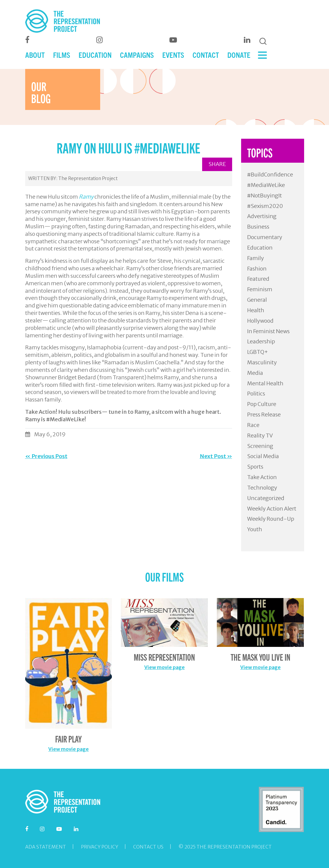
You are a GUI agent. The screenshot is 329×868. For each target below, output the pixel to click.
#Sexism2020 (265, 206)
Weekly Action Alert (272, 509)
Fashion (257, 269)
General (257, 300)
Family (256, 258)
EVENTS (173, 55)
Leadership (261, 341)
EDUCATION (95, 55)
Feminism (260, 289)
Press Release (264, 415)
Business (258, 227)
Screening (260, 446)
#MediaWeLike (266, 185)
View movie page (69, 749)
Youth (255, 529)
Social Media (263, 456)
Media (255, 373)
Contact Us (148, 847)
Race (253, 425)
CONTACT (206, 55)
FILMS (62, 55)
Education (260, 248)
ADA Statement (46, 847)
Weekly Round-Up (271, 519)
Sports (255, 467)
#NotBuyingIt (265, 196)
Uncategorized (266, 498)
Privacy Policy (100, 847)
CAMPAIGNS (137, 55)
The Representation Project (88, 178)
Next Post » (216, 456)
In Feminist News (268, 331)
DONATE (239, 55)
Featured (258, 279)
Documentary (265, 237)
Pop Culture (262, 404)
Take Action (262, 477)
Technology (262, 488)
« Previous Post (46, 456)
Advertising (262, 216)
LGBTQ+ (258, 352)
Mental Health (265, 383)
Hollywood (260, 321)
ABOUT (35, 55)
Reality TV (260, 435)
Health (256, 310)
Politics (256, 394)
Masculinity (262, 362)
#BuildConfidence (270, 175)
